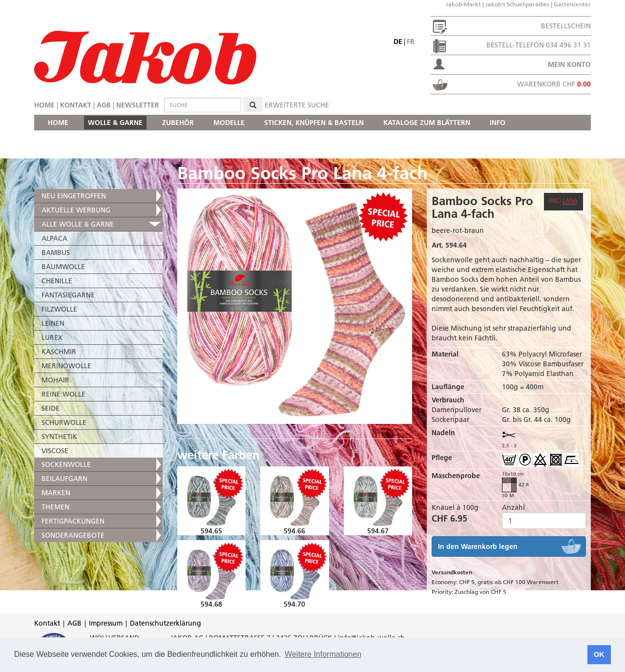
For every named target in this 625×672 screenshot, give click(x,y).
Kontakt (76, 105)
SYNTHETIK (59, 437)
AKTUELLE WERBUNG (76, 210)
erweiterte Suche (297, 105)
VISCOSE (55, 451)
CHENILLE (57, 281)
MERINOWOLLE (66, 366)
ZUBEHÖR (178, 123)
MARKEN (56, 493)
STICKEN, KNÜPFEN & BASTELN (314, 123)
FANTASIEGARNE (68, 295)
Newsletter (138, 105)
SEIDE (51, 408)
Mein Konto (569, 64)
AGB (104, 105)
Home (44, 105)
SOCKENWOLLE (66, 464)
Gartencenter (572, 4)
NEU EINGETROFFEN (74, 196)
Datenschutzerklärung (166, 623)
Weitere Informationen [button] (323, 654)
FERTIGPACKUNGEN (73, 521)
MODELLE (229, 123)
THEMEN (55, 507)
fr (411, 42)
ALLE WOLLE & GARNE (78, 224)
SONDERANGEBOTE (73, 535)
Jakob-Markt (463, 4)
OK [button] (599, 654)
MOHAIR (55, 380)
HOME (58, 123)
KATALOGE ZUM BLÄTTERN (427, 123)
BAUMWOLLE (63, 267)
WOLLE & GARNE (115, 123)
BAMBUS (56, 252)
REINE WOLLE (63, 394)
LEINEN (53, 323)
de (398, 42)
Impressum (106, 623)
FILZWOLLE (59, 309)
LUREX (52, 337)
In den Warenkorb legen (478, 546)
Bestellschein (566, 26)
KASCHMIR (59, 352)
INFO (498, 123)
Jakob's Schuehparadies (517, 4)
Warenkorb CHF (554, 84)
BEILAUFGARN (64, 479)
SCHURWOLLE (64, 422)
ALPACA (54, 238)
